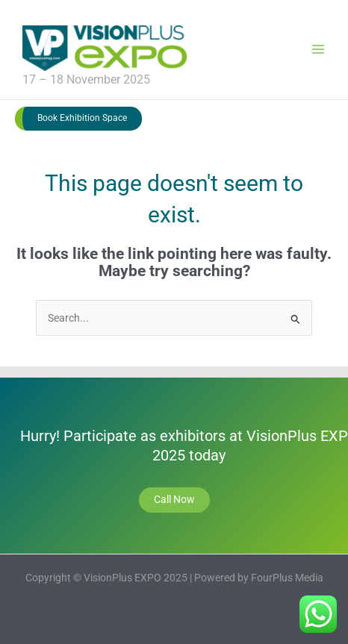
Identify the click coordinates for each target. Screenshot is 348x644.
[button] (78, 119)
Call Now (174, 499)
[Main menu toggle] (319, 50)
